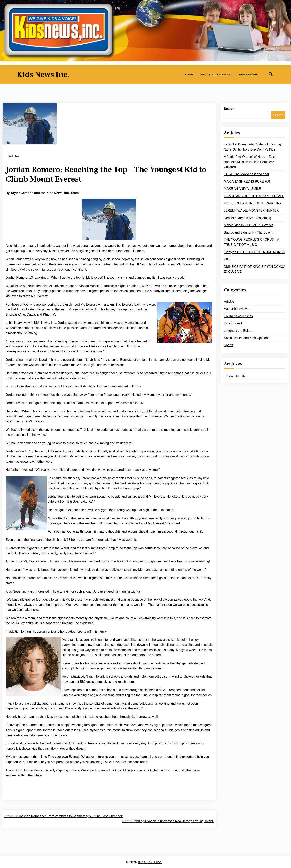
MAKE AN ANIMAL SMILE (242, 189)
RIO (227, 259)
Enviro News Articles (238, 316)
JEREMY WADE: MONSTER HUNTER (251, 211)
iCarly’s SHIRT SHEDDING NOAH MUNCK (254, 252)
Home (189, 74)
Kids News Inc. (43, 75)
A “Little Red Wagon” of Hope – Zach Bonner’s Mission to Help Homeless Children (250, 162)
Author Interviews (236, 309)
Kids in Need (233, 323)
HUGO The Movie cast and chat (246, 174)
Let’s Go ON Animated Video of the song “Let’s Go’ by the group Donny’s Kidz (252, 147)
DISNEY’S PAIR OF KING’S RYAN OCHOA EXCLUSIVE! (255, 269)
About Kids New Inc (216, 74)
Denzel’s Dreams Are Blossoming (247, 218)
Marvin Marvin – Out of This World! (248, 225)
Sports (228, 345)
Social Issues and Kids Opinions (247, 338)
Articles (14, 156)
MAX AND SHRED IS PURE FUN (247, 181)
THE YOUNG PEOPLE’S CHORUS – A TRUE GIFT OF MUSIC (252, 242)
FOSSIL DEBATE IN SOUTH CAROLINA (253, 203)
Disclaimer (248, 74)
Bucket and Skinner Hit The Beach (248, 232)
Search (229, 109)
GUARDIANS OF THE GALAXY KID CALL (254, 196)
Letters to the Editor (238, 331)
